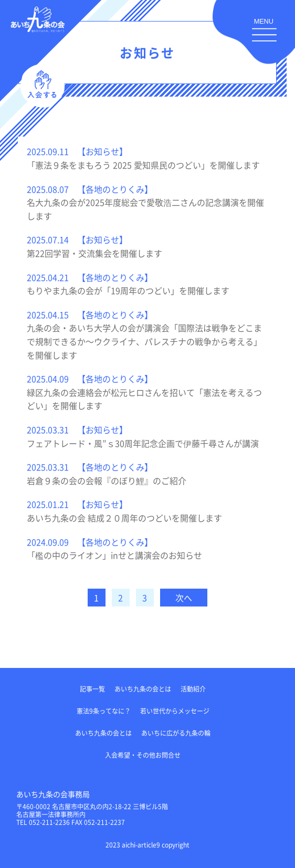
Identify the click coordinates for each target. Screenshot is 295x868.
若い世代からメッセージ (175, 711)
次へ (184, 598)
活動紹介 (193, 689)
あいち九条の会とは (143, 689)
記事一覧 (92, 689)
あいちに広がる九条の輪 (176, 733)
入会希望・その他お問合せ (143, 755)
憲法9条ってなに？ (104, 711)
